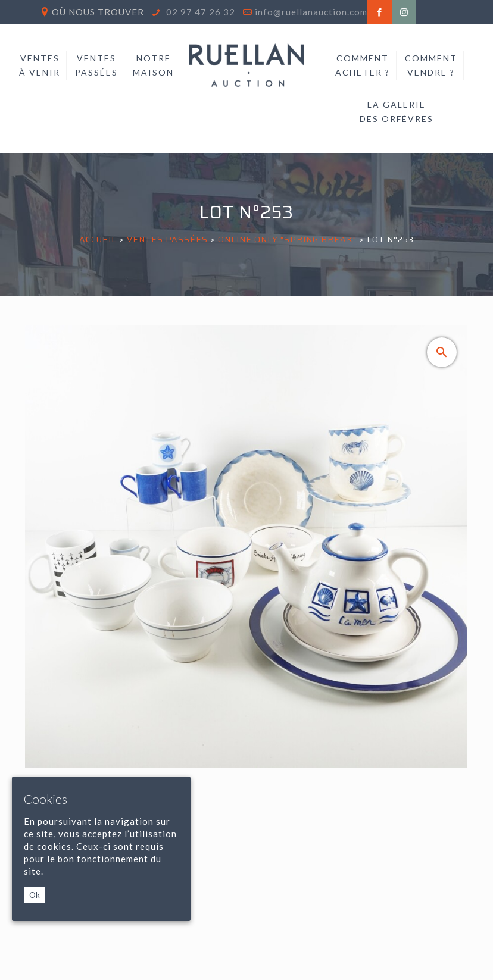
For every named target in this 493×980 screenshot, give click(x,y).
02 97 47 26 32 (199, 12)
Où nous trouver (98, 12)
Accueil (98, 239)
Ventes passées (167, 239)
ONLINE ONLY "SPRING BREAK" (287, 239)
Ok (35, 895)
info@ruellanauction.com (311, 12)
